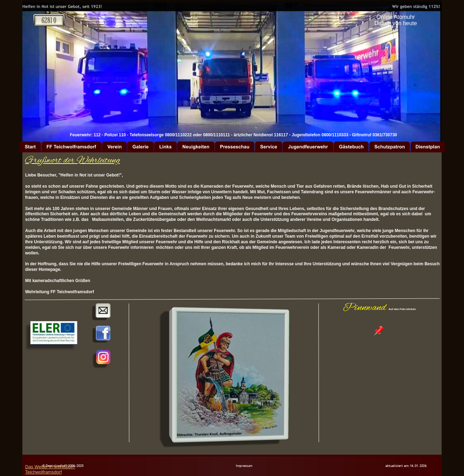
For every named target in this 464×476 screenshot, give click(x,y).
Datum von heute (396, 23)
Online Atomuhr (396, 17)
